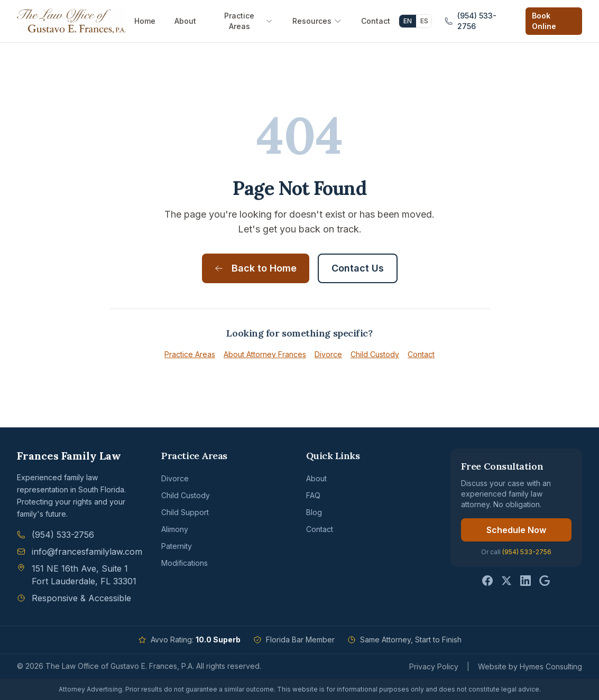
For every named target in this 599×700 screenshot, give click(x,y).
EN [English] (408, 21)
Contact (376, 21)
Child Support (185, 512)
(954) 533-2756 (527, 552)
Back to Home (256, 268)
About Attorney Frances (265, 354)
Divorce (328, 354)
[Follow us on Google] (545, 581)
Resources (317, 21)
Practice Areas (248, 21)
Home (145, 21)
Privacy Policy (434, 666)
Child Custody (375, 354)
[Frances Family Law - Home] (71, 21)
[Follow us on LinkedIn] (526, 581)
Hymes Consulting (551, 666)
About (185, 21)
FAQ (313, 495)
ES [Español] (424, 21)
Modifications (185, 563)
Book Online (544, 21)
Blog (314, 512)
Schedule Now (516, 530)
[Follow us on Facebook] (487, 581)
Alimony (175, 529)
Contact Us (358, 268)
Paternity (177, 546)
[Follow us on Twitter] (506, 581)
